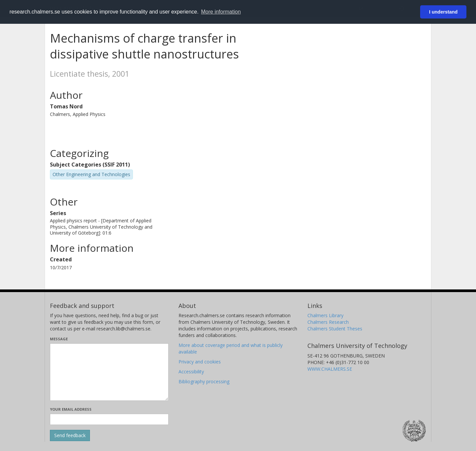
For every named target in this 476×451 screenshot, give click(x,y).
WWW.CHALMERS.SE (330, 369)
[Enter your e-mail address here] (109, 419)
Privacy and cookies (200, 362)
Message (59, 339)
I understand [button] (443, 12)
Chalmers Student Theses (335, 329)
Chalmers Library (325, 315)
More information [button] (221, 12)
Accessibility (191, 372)
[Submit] (70, 435)
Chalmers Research (328, 322)
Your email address (71, 409)
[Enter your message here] (109, 372)
